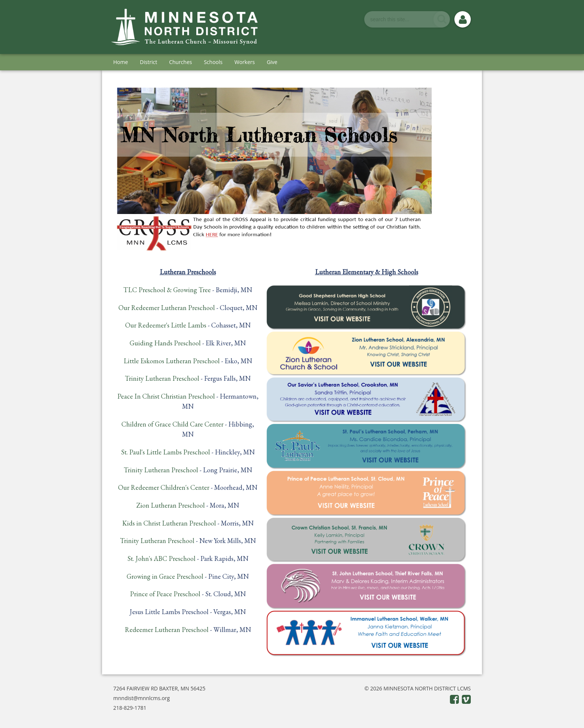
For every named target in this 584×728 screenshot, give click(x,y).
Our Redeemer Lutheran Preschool (167, 308)
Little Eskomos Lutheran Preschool (172, 361)
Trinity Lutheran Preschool (162, 378)
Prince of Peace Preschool (165, 594)
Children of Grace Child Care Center (172, 424)
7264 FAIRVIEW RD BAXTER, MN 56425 (159, 688)
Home (121, 62)
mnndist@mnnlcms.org (142, 698)
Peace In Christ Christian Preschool (166, 396)
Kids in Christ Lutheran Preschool (169, 523)
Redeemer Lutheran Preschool (167, 630)
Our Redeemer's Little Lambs (166, 325)
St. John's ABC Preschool (161, 558)
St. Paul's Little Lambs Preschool (166, 452)
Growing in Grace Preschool (165, 576)
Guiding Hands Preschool (165, 343)
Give (272, 62)
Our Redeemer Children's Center (164, 487)
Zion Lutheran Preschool (171, 505)
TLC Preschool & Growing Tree (167, 290)
